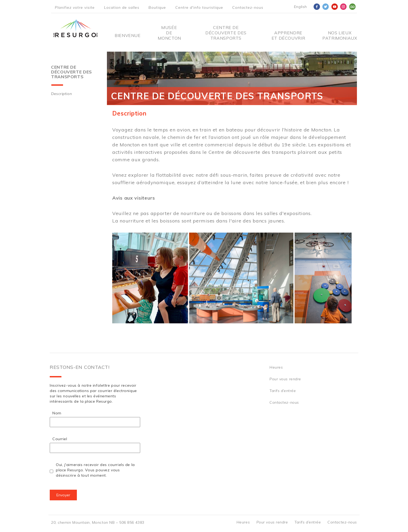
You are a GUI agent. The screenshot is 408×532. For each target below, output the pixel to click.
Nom (57, 413)
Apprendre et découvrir (288, 35)
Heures (276, 367)
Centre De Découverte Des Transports (226, 33)
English (300, 7)
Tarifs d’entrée (283, 391)
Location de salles (122, 7)
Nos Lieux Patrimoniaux (340, 35)
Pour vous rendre (285, 379)
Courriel (60, 439)
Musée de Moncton (169, 33)
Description (61, 94)
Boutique (157, 7)
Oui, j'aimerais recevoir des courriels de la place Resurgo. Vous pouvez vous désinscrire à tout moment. (95, 470)
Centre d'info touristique (199, 7)
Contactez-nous (248, 7)
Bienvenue (128, 35)
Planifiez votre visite (75, 7)
